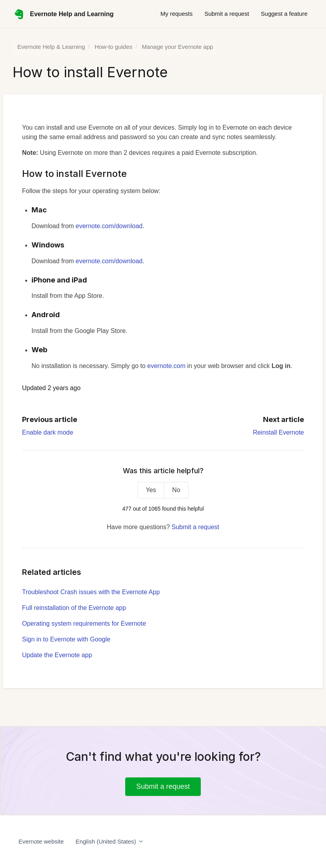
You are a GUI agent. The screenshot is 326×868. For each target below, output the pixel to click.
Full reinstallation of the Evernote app (74, 608)
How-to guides (113, 47)
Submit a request (227, 14)
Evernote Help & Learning (51, 47)
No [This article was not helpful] (176, 490)
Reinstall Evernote (278, 432)
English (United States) (110, 841)
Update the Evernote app (57, 655)
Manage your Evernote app (177, 47)
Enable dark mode (48, 432)
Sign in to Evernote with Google (66, 639)
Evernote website (41, 841)
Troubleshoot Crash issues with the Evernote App (91, 592)
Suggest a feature (284, 14)
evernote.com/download (109, 226)
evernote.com (166, 366)
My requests (176, 14)
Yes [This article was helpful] (151, 490)
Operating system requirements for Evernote (84, 624)
